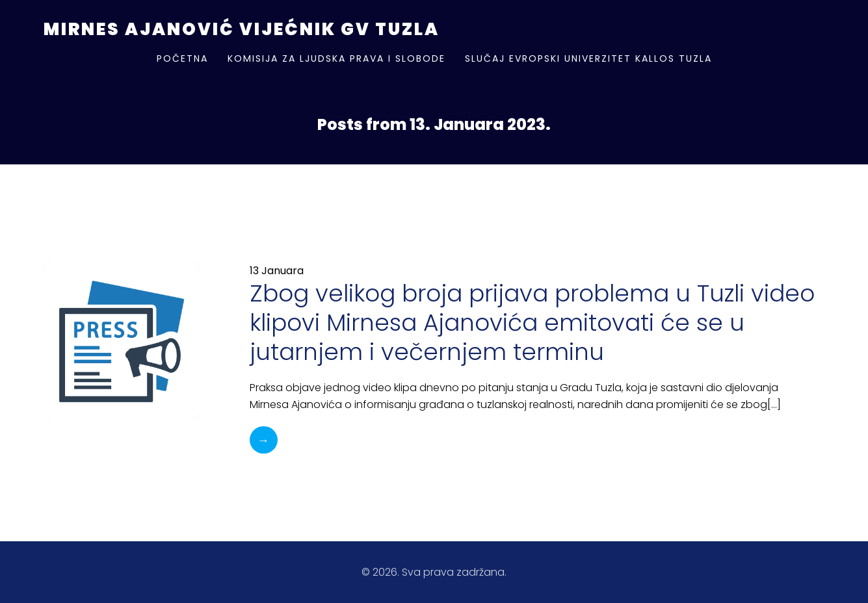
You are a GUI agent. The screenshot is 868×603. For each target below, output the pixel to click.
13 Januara (277, 271)
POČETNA (182, 58)
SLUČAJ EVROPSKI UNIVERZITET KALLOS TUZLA (588, 58)
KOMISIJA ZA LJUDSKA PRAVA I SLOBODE (336, 58)
